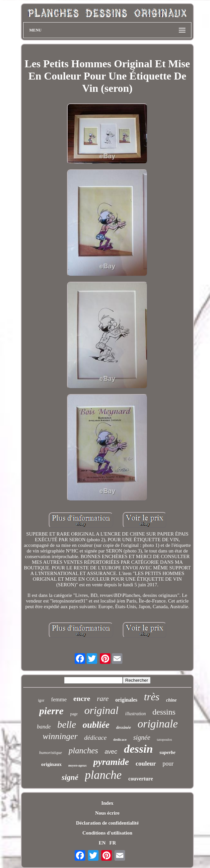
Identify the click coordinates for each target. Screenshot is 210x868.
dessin (139, 749)
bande (44, 727)
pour (168, 764)
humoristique (51, 752)
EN (102, 843)
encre (82, 698)
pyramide (111, 762)
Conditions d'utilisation (107, 833)
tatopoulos (165, 739)
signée (142, 737)
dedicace (120, 739)
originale (158, 724)
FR (113, 843)
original (101, 710)
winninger (60, 736)
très (152, 697)
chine (172, 700)
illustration (135, 714)
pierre (51, 711)
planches (83, 751)
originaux (51, 764)
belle (67, 724)
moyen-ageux (78, 765)
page (74, 714)
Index (107, 803)
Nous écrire (107, 813)
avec (111, 752)
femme (59, 699)
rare (103, 699)
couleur (146, 763)
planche (103, 775)
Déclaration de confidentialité (107, 823)
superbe (168, 752)
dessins (164, 712)
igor (41, 700)
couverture (141, 779)
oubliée (96, 725)
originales (126, 700)
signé (70, 777)
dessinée (124, 727)
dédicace (96, 738)
